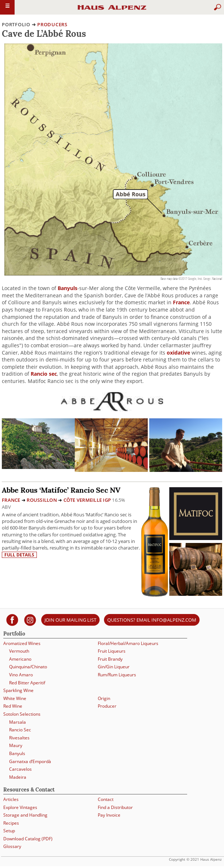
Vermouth (19, 651)
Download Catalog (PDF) (28, 839)
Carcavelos (20, 769)
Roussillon (42, 500)
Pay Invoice (109, 815)
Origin (104, 698)
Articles (11, 799)
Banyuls (67, 288)
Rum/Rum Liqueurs (117, 675)
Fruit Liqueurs (112, 651)
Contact (106, 799)
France (181, 302)
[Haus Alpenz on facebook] (12, 620)
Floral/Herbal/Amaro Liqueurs (128, 643)
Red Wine (13, 706)
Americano (20, 659)
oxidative (178, 353)
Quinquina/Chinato (28, 667)
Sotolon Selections (22, 714)
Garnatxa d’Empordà (30, 761)
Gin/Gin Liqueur (114, 667)
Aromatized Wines (22, 643)
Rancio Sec (20, 730)
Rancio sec (44, 374)
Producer (107, 706)
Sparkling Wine (18, 690)
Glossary (12, 846)
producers (52, 24)
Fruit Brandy (110, 659)
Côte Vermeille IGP (87, 500)
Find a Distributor (115, 807)
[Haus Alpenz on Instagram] (30, 620)
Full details (19, 555)
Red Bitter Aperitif (27, 683)
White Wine (15, 698)
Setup (9, 831)
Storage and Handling (25, 815)
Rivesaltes (19, 738)
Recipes (11, 823)
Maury (16, 745)
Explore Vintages (20, 807)
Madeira (18, 777)
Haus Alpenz (112, 11)
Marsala (18, 722)
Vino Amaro (21, 675)
